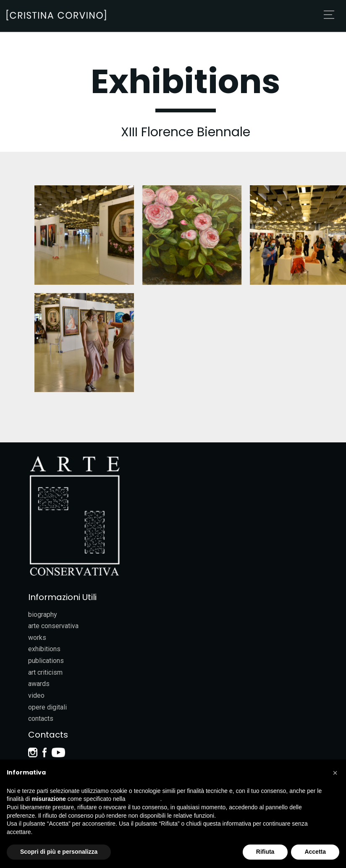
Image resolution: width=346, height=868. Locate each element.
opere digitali (47, 707)
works (37, 638)
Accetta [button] (315, 852)
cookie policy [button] (143, 799)
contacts (41, 719)
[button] (335, 773)
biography (43, 615)
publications (46, 661)
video (36, 695)
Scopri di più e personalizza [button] (59, 852)
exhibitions (44, 649)
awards (39, 684)
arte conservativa (53, 626)
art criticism (45, 672)
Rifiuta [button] (265, 852)
